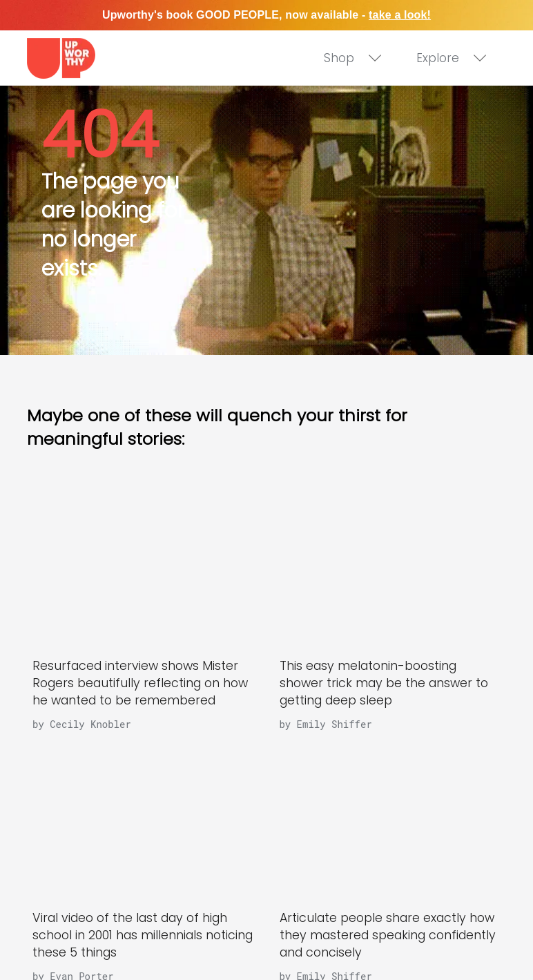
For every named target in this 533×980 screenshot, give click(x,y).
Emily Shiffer (335, 724)
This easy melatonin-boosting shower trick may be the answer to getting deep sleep (384, 683)
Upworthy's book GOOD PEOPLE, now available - (266, 15)
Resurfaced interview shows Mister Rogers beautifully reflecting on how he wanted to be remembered (140, 683)
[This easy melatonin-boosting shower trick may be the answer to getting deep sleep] (390, 567)
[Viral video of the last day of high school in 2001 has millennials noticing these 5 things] (143, 819)
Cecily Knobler (90, 724)
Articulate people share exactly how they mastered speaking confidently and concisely (388, 935)
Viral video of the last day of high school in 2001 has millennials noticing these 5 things (143, 935)
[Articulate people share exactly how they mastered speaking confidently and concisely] (390, 819)
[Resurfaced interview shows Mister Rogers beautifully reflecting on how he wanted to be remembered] (143, 567)
